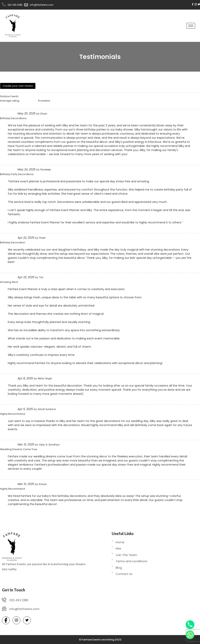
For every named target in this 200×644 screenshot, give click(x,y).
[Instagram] (196, 4)
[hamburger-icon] (191, 26)
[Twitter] (199, 4)
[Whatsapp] (190, 635)
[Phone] (190, 625)
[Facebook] (193, 4)
